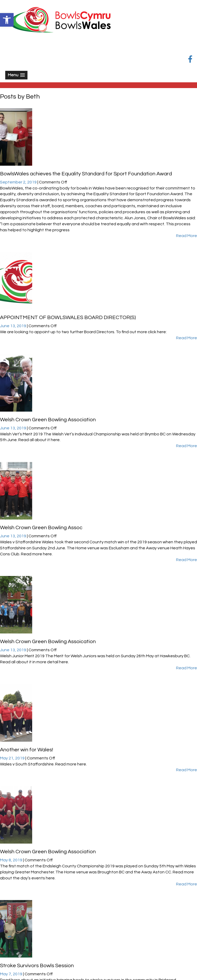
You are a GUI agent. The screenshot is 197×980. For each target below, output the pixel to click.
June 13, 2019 (13, 326)
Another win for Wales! (27, 750)
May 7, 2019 (12, 974)
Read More (187, 236)
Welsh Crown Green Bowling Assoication (48, 642)
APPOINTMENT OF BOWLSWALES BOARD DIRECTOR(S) (68, 318)
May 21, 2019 (13, 758)
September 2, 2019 (19, 182)
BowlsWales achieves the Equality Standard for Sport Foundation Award (86, 174)
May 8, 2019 (12, 860)
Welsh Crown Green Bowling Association (48, 420)
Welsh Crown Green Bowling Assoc (41, 528)
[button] (7, 20)
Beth (33, 97)
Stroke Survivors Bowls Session (37, 966)
